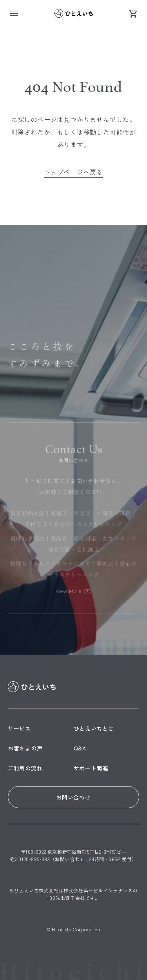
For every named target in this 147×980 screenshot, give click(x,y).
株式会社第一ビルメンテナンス (98, 890)
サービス (19, 728)
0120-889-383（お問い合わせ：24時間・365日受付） (73, 859)
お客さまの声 (25, 748)
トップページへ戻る (73, 172)
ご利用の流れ (25, 768)
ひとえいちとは (94, 728)
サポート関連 (91, 768)
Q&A (80, 748)
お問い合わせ (73, 797)
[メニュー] (14, 13)
